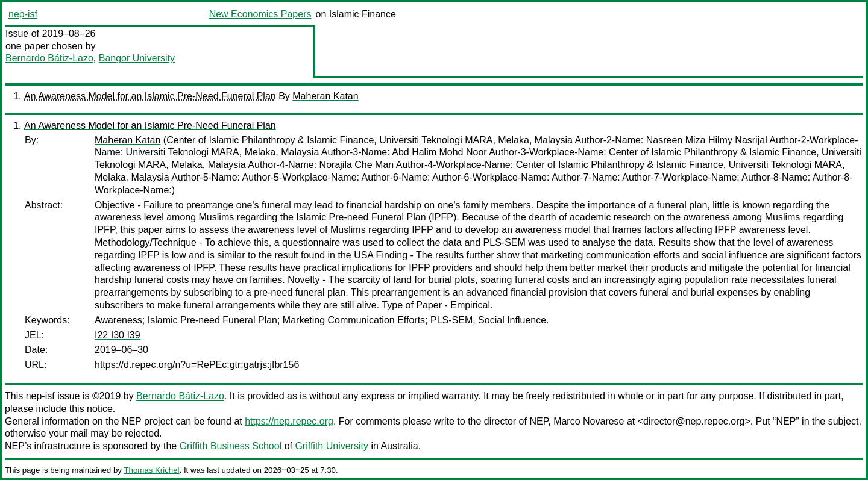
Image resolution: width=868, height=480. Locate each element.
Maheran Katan (325, 96)
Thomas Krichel (151, 470)
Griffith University (332, 446)
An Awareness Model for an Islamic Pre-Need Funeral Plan (150, 96)
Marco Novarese (589, 421)
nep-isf (23, 14)
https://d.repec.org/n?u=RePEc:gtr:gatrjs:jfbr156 (197, 365)
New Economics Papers (260, 14)
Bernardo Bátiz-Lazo (49, 58)
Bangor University (137, 58)
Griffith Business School (231, 446)
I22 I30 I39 (118, 335)
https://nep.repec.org (289, 421)
